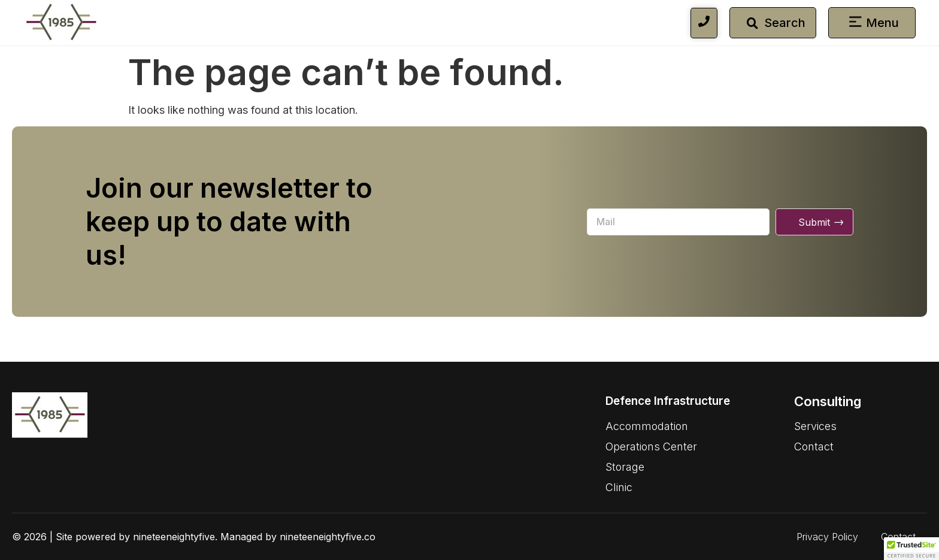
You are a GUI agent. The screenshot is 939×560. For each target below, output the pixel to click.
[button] (856, 23)
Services (815, 426)
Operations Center (651, 447)
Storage (625, 467)
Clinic (619, 487)
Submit (814, 222)
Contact (814, 447)
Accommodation (647, 426)
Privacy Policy (827, 537)
